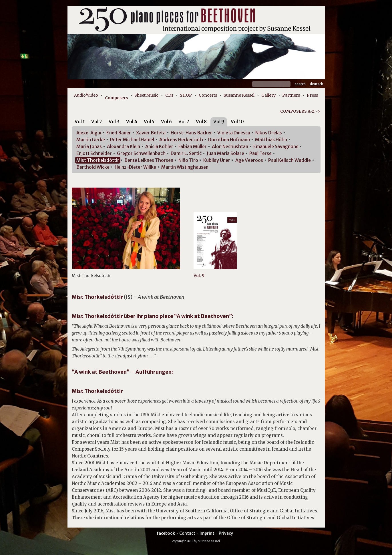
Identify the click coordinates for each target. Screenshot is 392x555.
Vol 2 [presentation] (97, 122)
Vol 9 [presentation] (219, 122)
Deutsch (317, 84)
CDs (169, 95)
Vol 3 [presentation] (114, 122)
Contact (187, 533)
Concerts (208, 95)
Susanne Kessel (239, 95)
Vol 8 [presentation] (201, 122)
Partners (291, 95)
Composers (116, 98)
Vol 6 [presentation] (166, 122)
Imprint (207, 533)
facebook (166, 533)
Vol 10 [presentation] (237, 122)
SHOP (186, 95)
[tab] (80, 123)
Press (312, 95)
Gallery (268, 95)
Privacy (226, 533)
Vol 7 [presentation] (184, 122)
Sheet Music (146, 95)
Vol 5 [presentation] (149, 122)
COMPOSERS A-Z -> (300, 111)
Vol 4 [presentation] (132, 122)
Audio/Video (86, 95)
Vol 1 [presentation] (80, 122)
